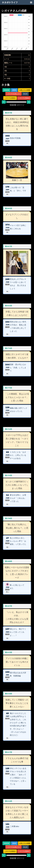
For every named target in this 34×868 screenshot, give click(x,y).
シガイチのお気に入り (14, 94)
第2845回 (9, 208)
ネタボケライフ (10, 2)
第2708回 (9, 518)
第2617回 (9, 752)
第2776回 (9, 348)
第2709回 (9, 475)
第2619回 (9, 652)
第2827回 (9, 246)
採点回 (25, 94)
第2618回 (9, 694)
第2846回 (9, 157)
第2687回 (9, 606)
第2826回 (9, 306)
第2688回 (9, 561)
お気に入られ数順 (25, 90)
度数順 (14, 90)
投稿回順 (7, 90)
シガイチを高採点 (10, 98)
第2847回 (9, 113)
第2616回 (9, 801)
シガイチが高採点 (24, 98)
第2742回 (9, 429)
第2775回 (9, 388)
